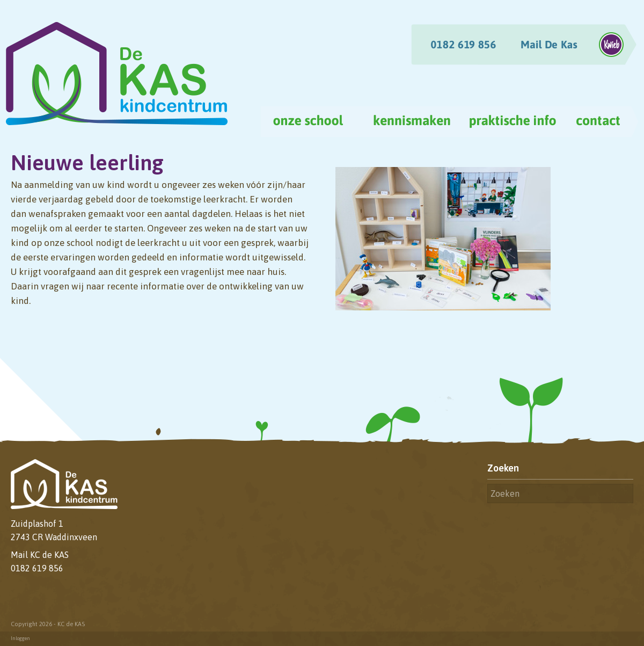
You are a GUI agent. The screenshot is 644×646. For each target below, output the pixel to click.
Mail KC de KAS (40, 555)
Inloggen (20, 638)
